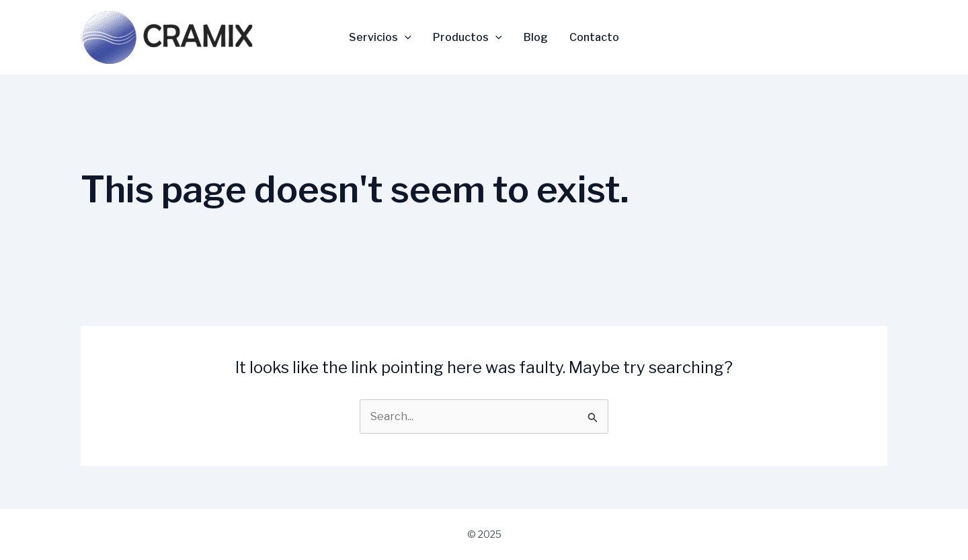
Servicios (380, 38)
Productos (468, 38)
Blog (536, 38)
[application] (405, 38)
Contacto (594, 38)
